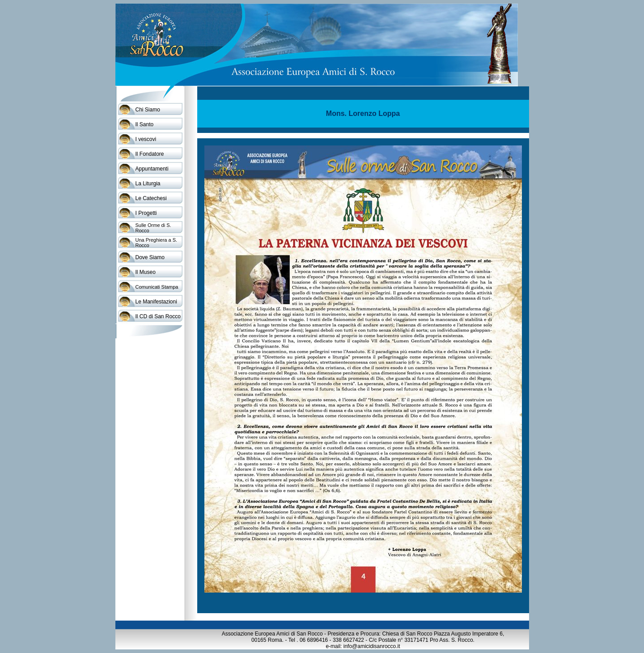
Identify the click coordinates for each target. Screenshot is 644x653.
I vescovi (146, 139)
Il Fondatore (150, 154)
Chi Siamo (148, 110)
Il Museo (146, 272)
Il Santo (145, 124)
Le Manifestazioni (156, 302)
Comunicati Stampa (157, 287)
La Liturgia (148, 184)
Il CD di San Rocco (158, 316)
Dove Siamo (150, 257)
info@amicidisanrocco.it (372, 646)
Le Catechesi (151, 198)
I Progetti (146, 213)
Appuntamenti (152, 169)
